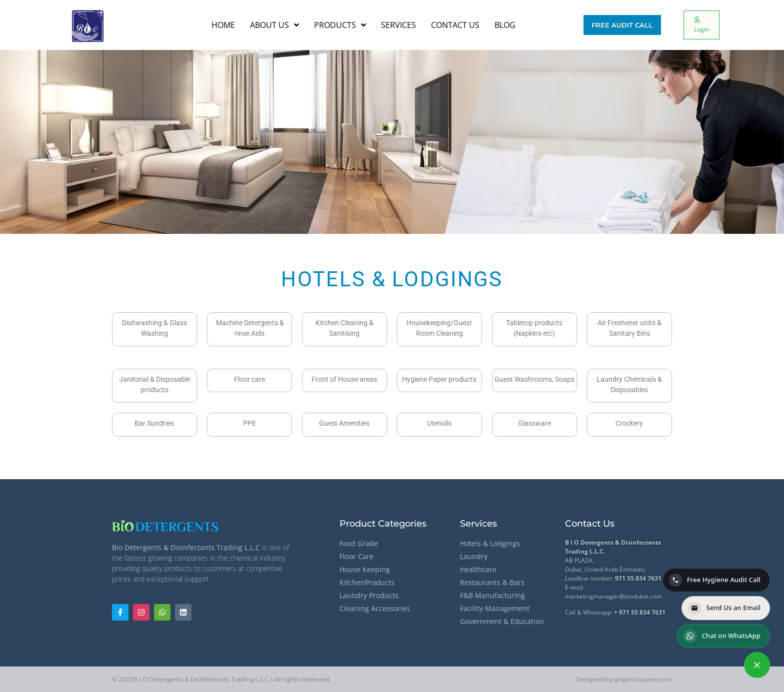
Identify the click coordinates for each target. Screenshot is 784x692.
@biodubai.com (640, 596)
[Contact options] (757, 665)
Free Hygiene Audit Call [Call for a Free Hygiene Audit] (715, 580)
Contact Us (590, 524)
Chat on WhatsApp (722, 636)
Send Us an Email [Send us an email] (724, 608)
